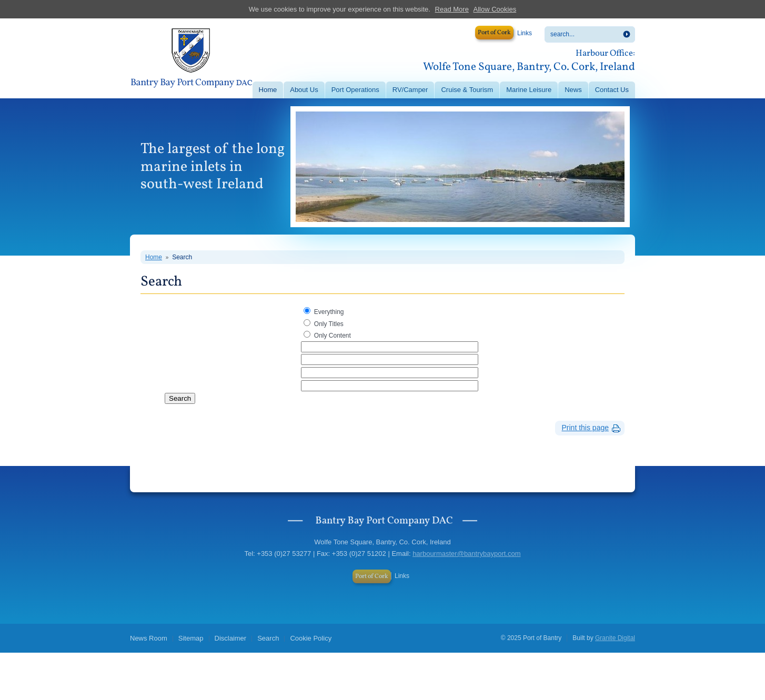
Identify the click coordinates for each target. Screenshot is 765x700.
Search (182, 257)
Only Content (333, 336)
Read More (452, 9)
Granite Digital (615, 638)
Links (525, 33)
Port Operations (355, 90)
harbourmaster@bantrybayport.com (466, 554)
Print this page (586, 428)
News (573, 90)
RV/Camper (410, 90)
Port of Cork (494, 33)
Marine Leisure (529, 90)
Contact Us (612, 90)
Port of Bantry (191, 59)
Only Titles (329, 324)
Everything (329, 312)
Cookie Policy (311, 638)
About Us (304, 90)
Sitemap (191, 638)
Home (268, 90)
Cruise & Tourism (467, 90)
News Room (149, 638)
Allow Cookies (495, 9)
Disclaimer (231, 638)
